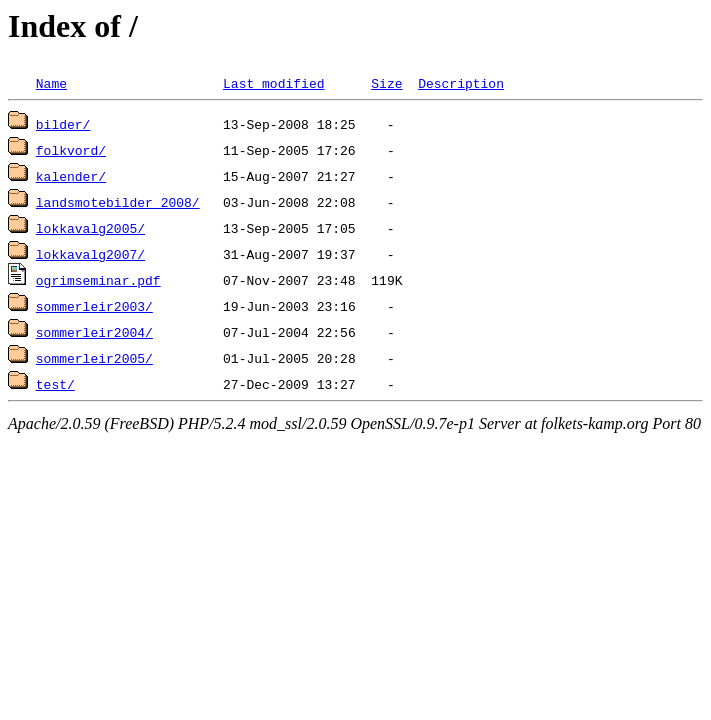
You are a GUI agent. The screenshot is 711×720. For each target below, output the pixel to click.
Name (51, 83)
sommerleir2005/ (94, 358)
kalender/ (71, 176)
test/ (55, 384)
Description (461, 83)
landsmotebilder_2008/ (118, 202)
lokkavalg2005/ (90, 228)
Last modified (273, 83)
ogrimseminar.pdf (98, 280)
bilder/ (63, 124)
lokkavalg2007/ (90, 254)
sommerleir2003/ (94, 306)
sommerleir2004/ (94, 332)
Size (386, 83)
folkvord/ (71, 150)
